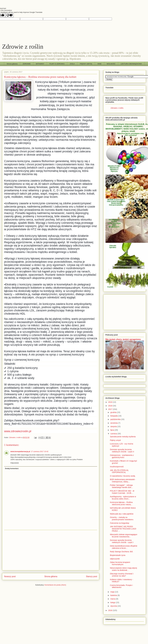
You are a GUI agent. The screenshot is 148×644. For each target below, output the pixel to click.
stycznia (114, 606)
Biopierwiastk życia (118, 555)
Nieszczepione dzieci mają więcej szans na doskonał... (123, 569)
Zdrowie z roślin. (117, 108)
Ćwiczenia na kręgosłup (120, 523)
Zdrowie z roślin (23, 47)
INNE (100, 64)
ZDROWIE (27, 64)
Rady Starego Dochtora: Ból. (122, 552)
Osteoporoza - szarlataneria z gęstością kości (122, 456)
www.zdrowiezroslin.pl (18, 431)
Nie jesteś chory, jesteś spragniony (123, 339)
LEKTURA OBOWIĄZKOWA (131, 64)
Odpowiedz (15, 463)
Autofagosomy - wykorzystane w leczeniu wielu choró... (123, 498)
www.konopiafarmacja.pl (20, 451)
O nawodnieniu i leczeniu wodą (122, 476)
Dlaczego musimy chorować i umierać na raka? (122, 575)
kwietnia (114, 595)
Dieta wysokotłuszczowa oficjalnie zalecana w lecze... (124, 547)
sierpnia (114, 426)
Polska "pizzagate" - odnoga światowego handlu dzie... (121, 486)
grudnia (114, 412)
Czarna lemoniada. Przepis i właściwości (121, 586)
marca (113, 599)
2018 (111, 406)
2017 (111, 409)
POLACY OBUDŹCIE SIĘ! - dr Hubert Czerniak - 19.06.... (122, 492)
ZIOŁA (72, 64)
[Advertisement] (51, 550)
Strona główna (12, 64)
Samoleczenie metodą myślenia (123, 437)
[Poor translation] (9, 15)
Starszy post (92, 576)
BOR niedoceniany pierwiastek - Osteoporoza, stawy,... (123, 481)
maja (113, 592)
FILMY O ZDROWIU (57, 64)
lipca (112, 430)
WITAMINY (40, 64)
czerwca (114, 434)
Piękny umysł (115, 440)
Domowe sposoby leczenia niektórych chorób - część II (122, 451)
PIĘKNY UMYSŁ (86, 64)
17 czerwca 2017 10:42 (40, 451)
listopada (114, 416)
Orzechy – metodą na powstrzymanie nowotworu (122, 518)
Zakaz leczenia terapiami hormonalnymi (120, 563)
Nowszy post (10, 576)
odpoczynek (115, 559)
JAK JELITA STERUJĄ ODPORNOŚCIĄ (119, 471)
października (116, 419)
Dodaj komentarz (12, 468)
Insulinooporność (117, 467)
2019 (111, 402)
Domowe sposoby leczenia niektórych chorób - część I (122, 541)
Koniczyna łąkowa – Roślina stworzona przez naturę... (121, 503)
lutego (113, 602)
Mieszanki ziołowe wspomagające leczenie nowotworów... (124, 536)
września (114, 423)
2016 (111, 610)
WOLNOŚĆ (111, 64)
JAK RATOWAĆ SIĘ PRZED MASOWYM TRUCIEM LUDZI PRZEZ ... (123, 529)
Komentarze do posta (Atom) (55, 585)
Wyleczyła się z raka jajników (122, 514)
